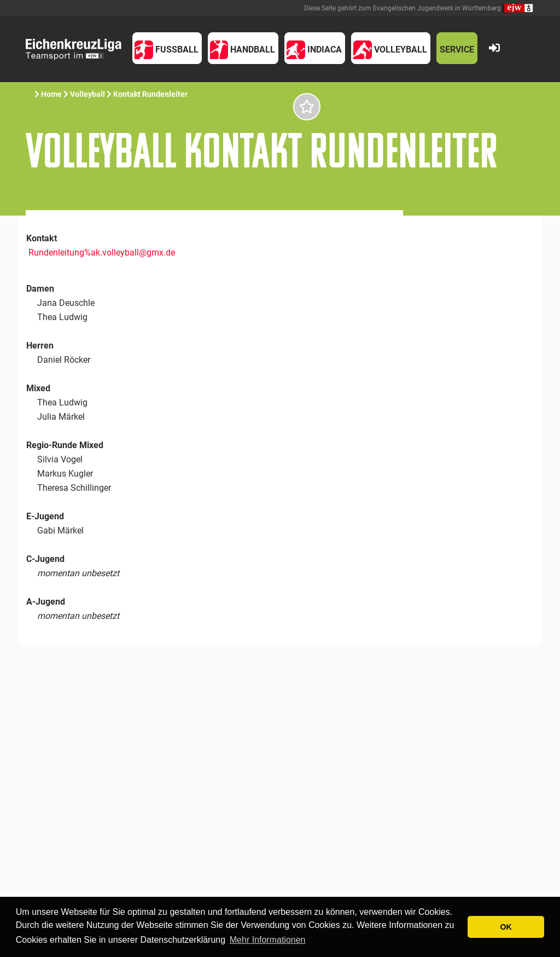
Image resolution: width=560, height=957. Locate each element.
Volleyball (87, 94)
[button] (167, 48)
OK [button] (506, 927)
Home (51, 94)
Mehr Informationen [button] (268, 940)
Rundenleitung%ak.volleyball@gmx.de (102, 253)
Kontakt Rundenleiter (150, 94)
